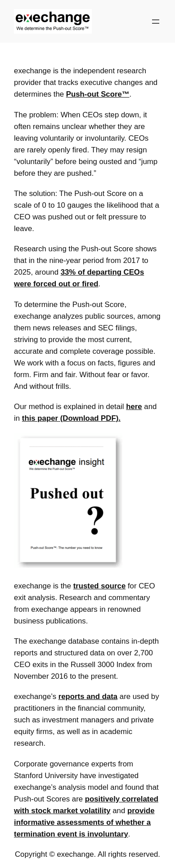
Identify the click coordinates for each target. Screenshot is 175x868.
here (134, 407)
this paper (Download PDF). (71, 418)
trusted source (100, 586)
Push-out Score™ (98, 94)
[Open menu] (156, 22)
